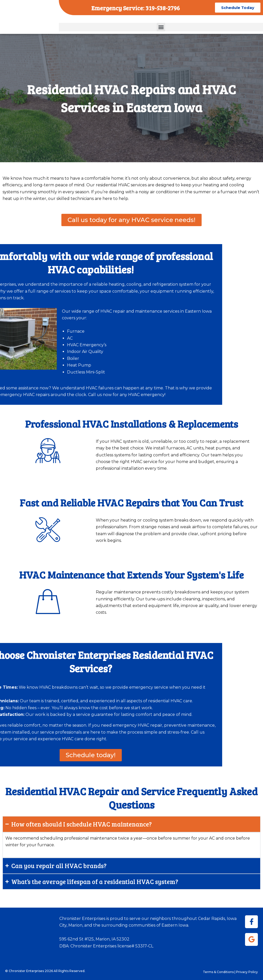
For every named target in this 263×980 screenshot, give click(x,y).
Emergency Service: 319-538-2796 (136, 7)
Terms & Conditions (218, 972)
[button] (161, 27)
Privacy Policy (247, 972)
